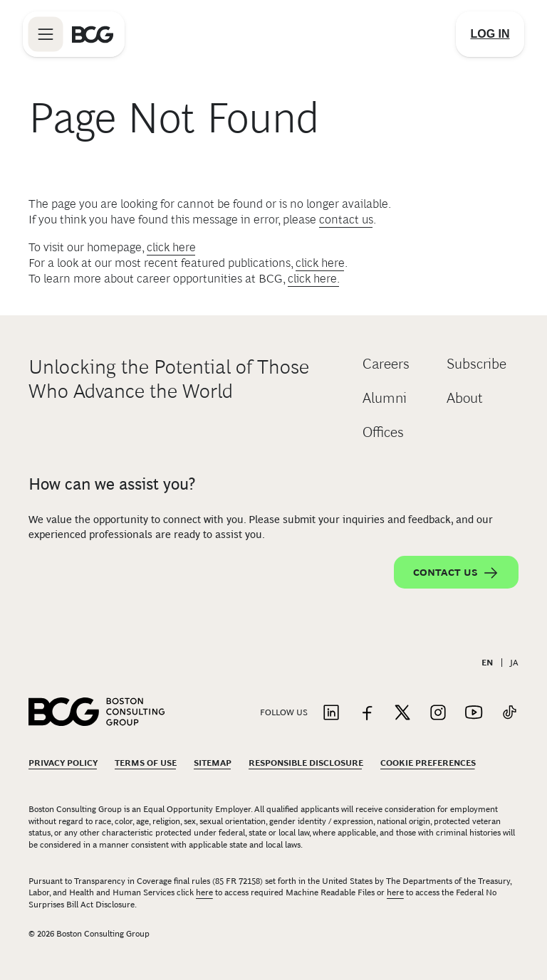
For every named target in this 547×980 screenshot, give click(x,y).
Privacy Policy (63, 763)
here (204, 892)
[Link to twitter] (402, 713)
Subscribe (476, 364)
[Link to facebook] (367, 713)
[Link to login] (490, 34)
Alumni (385, 398)
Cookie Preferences (428, 763)
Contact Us (456, 573)
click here (171, 247)
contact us (346, 220)
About (465, 398)
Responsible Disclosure (306, 763)
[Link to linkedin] (331, 713)
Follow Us (284, 712)
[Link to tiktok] (509, 713)
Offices (383, 432)
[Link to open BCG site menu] (46, 34)
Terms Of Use (146, 763)
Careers (386, 364)
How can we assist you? (112, 484)
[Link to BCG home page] (93, 34)
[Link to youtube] (474, 713)
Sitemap (213, 763)
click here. (314, 279)
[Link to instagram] (438, 713)
